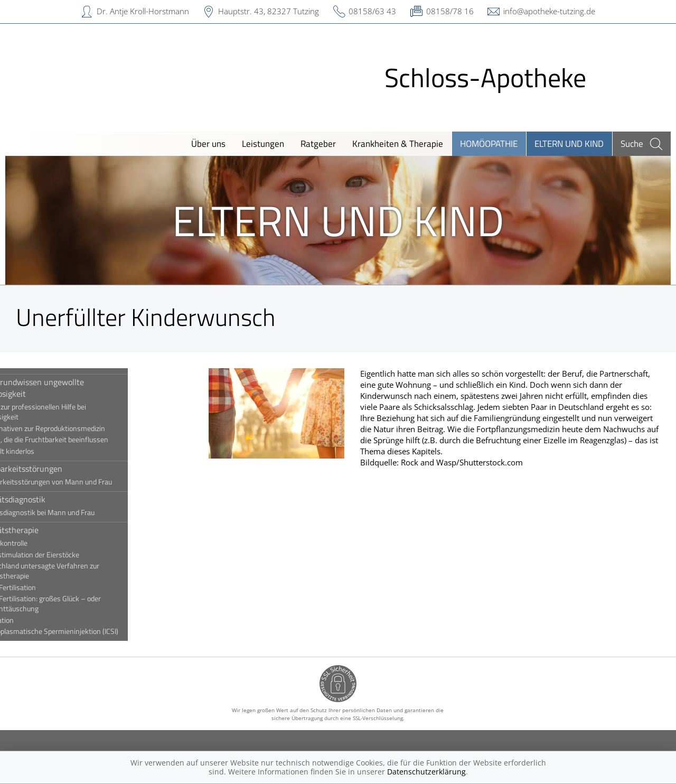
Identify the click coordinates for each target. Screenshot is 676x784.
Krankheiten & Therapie (398, 143)
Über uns (208, 143)
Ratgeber (318, 143)
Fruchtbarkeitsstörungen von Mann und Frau (88, 482)
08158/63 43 (372, 11)
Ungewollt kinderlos (49, 451)
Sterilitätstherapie (51, 530)
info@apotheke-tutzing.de (549, 11)
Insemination (39, 620)
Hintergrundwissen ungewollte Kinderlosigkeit (74, 388)
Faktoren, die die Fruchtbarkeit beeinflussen (86, 440)
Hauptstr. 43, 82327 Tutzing (269, 11)
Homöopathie (489, 143)
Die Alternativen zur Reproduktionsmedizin (84, 428)
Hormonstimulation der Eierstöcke (71, 555)
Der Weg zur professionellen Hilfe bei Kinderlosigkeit (75, 412)
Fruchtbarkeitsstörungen (63, 469)
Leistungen (263, 143)
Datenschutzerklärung (426, 772)
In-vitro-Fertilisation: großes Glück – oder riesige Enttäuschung (82, 604)
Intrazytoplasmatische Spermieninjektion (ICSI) (91, 631)
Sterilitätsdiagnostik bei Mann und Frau (79, 512)
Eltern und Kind (569, 143)
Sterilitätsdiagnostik (54, 499)
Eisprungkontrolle (45, 543)
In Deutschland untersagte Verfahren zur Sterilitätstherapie (81, 571)
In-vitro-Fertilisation (50, 587)
